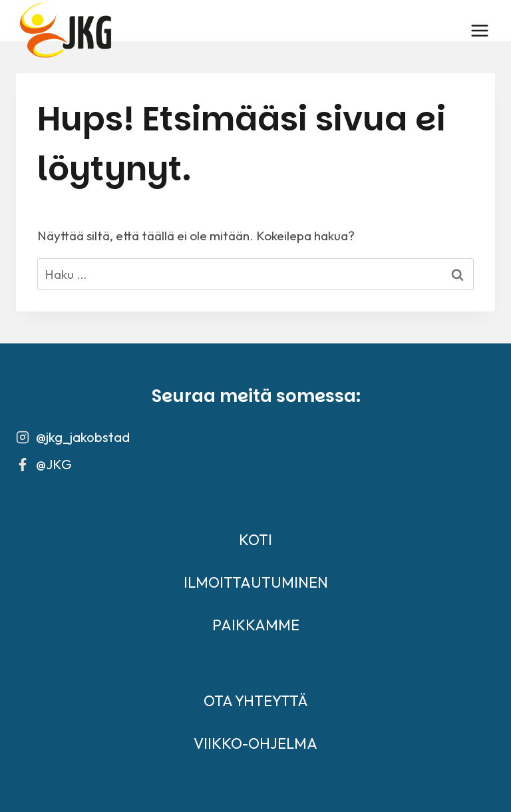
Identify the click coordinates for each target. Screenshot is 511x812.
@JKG (54, 464)
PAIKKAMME (256, 625)
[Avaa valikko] (479, 30)
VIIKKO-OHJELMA (255, 743)
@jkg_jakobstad (83, 437)
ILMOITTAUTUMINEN (256, 582)
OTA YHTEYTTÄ (256, 701)
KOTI (255, 540)
